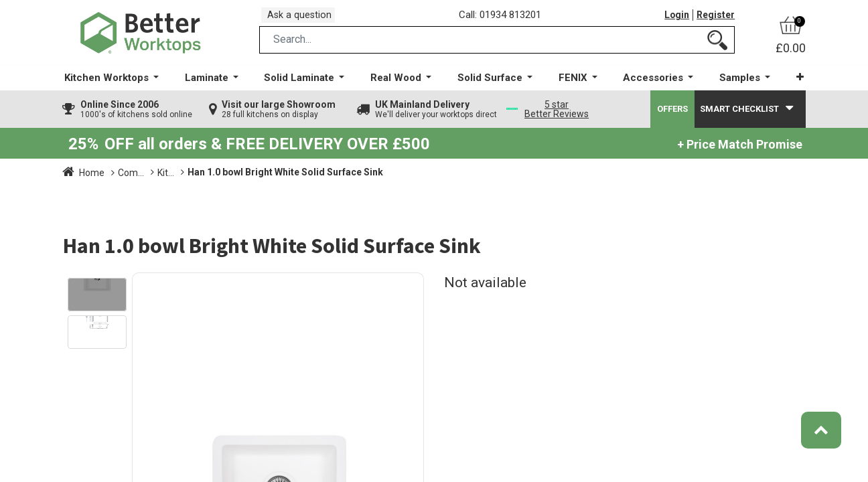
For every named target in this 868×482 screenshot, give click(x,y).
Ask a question (303, 19)
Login (674, 19)
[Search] (717, 49)
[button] (792, 87)
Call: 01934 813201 (504, 19)
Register (715, 19)
